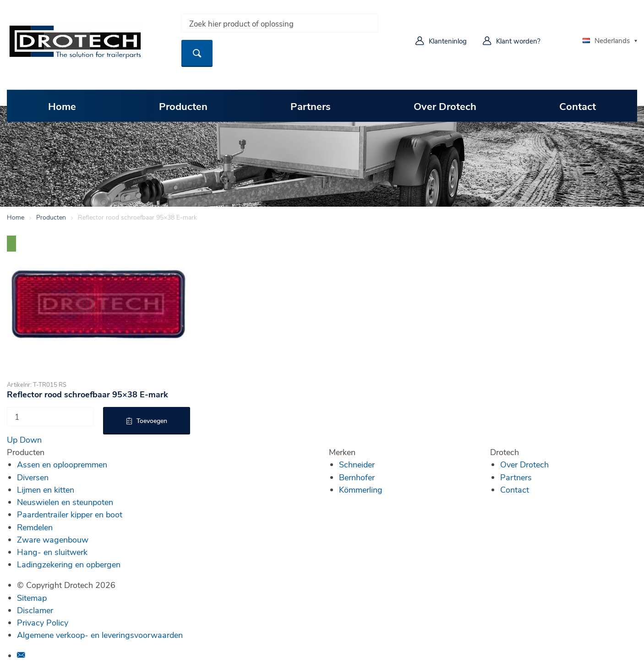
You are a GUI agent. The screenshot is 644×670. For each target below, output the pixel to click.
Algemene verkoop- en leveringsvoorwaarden (100, 635)
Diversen (33, 477)
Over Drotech (445, 106)
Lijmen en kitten (46, 489)
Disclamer (35, 610)
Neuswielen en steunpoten (65, 502)
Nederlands (606, 40)
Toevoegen (152, 420)
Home (62, 106)
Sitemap (32, 598)
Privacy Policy (43, 622)
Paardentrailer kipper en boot (70, 514)
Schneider (357, 464)
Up (12, 439)
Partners (311, 106)
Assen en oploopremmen (62, 464)
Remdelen (35, 527)
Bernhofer (357, 477)
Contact (578, 106)
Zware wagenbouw (53, 539)
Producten (183, 106)
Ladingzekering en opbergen (69, 564)
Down (31, 439)
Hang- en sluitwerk (52, 552)
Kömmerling (361, 489)
